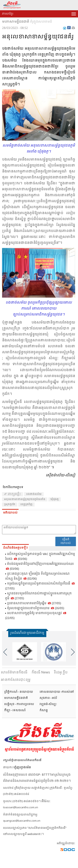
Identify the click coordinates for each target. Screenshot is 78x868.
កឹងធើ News (41, 672)
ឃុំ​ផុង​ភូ (55, 499)
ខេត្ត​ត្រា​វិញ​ (26, 505)
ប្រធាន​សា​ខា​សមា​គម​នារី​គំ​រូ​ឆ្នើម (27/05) (34, 603)
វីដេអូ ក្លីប (61, 672)
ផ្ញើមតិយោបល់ (66, 541)
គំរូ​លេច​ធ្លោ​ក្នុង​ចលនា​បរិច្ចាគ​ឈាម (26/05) (36, 608)
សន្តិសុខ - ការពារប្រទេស (19, 704)
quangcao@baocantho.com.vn (22, 821)
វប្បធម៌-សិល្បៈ (48, 704)
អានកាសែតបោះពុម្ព (16, 680)
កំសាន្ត (44, 710)
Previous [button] (5, 652)
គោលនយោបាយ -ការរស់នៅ (57, 692)
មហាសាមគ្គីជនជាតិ (16, 22)
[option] (25, 652)
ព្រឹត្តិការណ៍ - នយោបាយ (19, 692)
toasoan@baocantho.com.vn (21, 808)
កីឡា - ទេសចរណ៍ (15, 710)
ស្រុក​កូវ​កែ (10, 505)
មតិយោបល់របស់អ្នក (39, 530)
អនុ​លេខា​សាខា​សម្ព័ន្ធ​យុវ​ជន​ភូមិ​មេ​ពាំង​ (25, 499)
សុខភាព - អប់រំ (48, 698)
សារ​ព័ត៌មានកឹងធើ (14, 672)
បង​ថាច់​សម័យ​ (34, 494)
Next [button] (73, 652)
